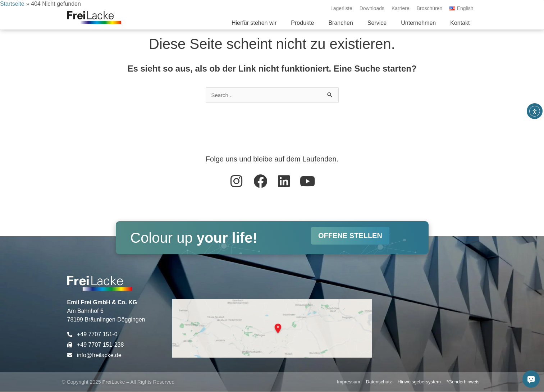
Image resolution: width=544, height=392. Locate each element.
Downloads (372, 8)
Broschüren (430, 8)
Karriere (401, 8)
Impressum (348, 382)
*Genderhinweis (463, 382)
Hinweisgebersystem (419, 382)
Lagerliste (341, 8)
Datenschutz (379, 382)
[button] (302, 23)
